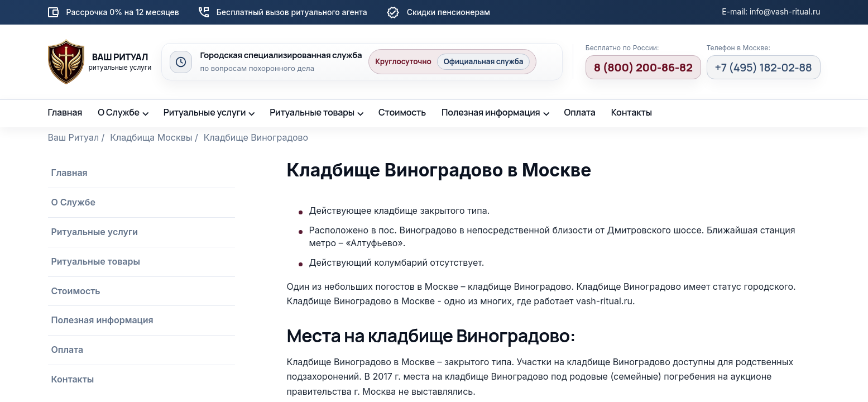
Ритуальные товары (312, 112)
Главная (65, 112)
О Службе (119, 112)
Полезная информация (491, 112)
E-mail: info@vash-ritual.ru (771, 11)
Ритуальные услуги (205, 112)
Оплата (579, 112)
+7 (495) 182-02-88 (764, 67)
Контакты (632, 112)
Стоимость (402, 112)
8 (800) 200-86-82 (643, 67)
